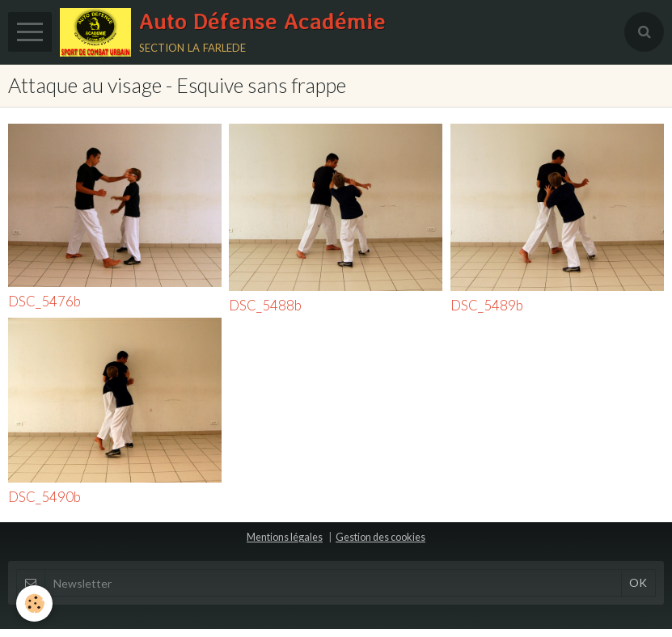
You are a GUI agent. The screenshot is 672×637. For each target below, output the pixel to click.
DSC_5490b (44, 497)
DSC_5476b (44, 302)
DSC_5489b (487, 305)
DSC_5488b (265, 305)
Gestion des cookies (380, 537)
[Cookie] (34, 603)
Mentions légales (285, 537)
